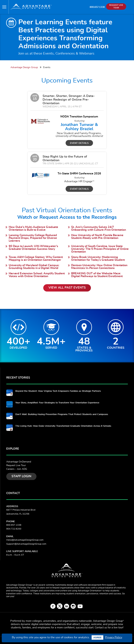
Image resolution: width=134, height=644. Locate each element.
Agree (97, 637)
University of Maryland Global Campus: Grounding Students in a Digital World (34, 267)
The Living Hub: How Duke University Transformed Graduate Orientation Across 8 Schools (63, 426)
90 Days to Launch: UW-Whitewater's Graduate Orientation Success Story (33, 248)
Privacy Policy (114, 637)
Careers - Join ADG (17, 469)
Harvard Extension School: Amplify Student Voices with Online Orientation (37, 275)
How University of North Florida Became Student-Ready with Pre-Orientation (97, 237)
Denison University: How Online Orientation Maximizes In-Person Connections (99, 267)
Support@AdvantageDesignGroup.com (26, 544)
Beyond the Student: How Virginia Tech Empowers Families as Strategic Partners (58, 391)
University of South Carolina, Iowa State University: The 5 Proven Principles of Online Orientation (100, 249)
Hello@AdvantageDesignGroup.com (25, 540)
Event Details (79, 143)
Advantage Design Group (24, 67)
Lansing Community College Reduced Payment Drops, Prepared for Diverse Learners (33, 238)
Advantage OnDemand (19, 462)
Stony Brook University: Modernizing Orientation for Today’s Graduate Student (98, 259)
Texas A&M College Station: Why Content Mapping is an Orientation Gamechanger (36, 259)
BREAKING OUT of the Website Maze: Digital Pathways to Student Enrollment (97, 275)
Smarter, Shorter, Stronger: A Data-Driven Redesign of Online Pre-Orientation (69, 100)
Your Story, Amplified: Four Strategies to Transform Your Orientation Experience (57, 403)
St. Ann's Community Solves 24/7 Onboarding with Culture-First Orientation (99, 228)
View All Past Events (67, 288)
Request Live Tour (16, 465)
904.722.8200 (14, 529)
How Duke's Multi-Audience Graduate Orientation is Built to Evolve (33, 228)
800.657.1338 (97, 7)
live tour (118, 628)
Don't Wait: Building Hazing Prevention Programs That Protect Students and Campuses (62, 414)
